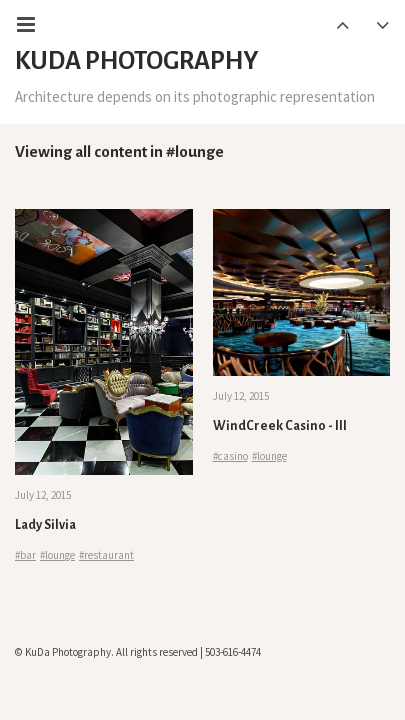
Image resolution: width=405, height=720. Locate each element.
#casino (230, 456)
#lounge (57, 555)
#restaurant (106, 555)
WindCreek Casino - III (280, 426)
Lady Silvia (45, 525)
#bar (25, 555)
